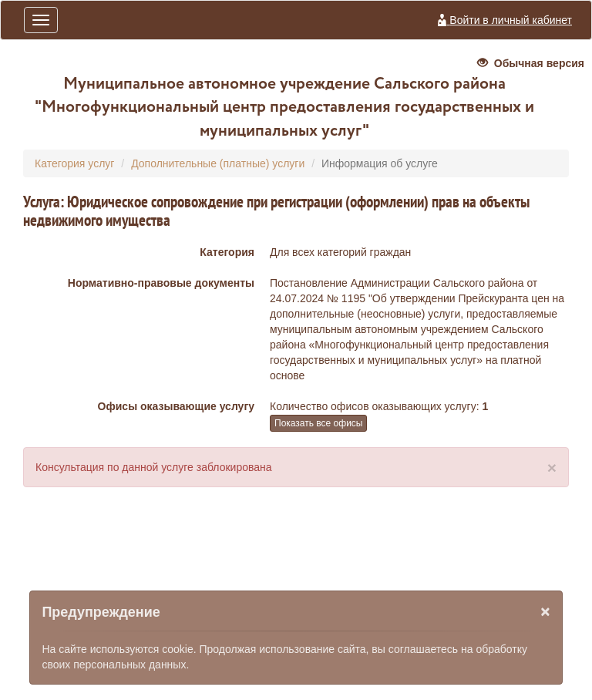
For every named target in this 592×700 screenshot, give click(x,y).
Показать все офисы (318, 423)
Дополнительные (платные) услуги (218, 163)
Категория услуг (74, 163)
